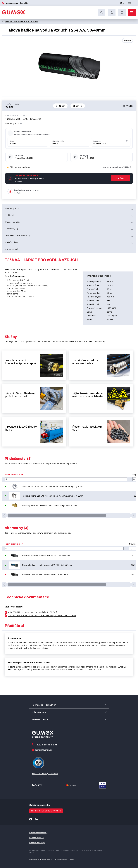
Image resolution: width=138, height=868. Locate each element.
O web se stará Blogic (37, 843)
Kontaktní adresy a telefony (45, 774)
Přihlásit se (121, 178)
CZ (121, 3)
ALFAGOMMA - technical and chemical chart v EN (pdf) (33, 612)
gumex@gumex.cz (43, 750)
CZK (129, 3)
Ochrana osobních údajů (38, 833)
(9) (130, 106)
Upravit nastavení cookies (65, 859)
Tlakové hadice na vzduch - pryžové (22, 21)
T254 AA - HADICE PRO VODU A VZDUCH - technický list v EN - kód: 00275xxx (42, 616)
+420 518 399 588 (11, 3)
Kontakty (24, 3)
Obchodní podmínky (37, 838)
